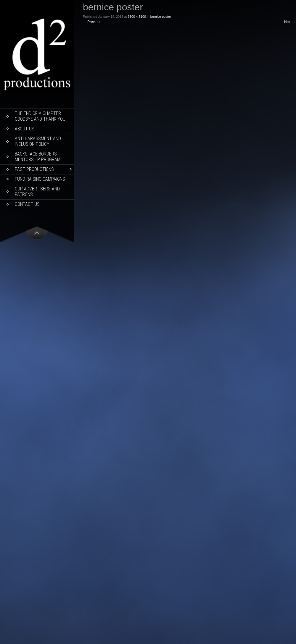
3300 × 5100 (137, 17)
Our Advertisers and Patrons (37, 192)
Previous (92, 22)
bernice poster (161, 17)
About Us (25, 129)
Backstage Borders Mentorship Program (38, 157)
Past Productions (34, 169)
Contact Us (27, 204)
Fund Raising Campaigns (40, 179)
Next (290, 22)
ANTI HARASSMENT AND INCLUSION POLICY (38, 141)
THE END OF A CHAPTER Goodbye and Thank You (40, 116)
